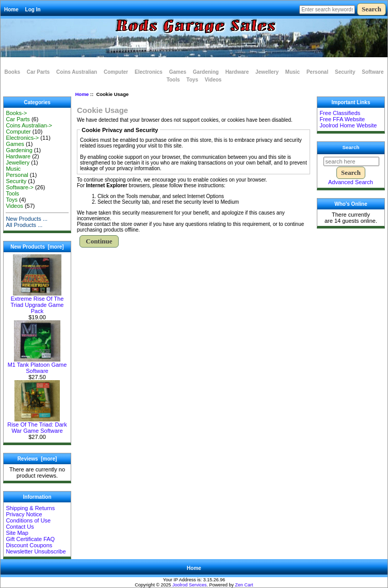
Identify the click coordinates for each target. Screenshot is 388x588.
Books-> (16, 113)
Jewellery (267, 72)
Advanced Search (351, 182)
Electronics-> (22, 138)
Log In (33, 10)
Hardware (237, 72)
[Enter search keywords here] (327, 10)
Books (13, 72)
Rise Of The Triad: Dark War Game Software (37, 425)
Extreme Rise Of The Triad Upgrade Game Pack (37, 302)
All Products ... (24, 225)
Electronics (149, 72)
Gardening (206, 72)
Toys (192, 80)
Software (373, 72)
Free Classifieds (340, 113)
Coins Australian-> (29, 125)
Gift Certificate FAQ (30, 539)
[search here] (351, 161)
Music (293, 72)
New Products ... (27, 219)
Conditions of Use (28, 520)
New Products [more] (37, 247)
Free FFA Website (342, 119)
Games (178, 72)
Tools (173, 80)
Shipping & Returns (30, 508)
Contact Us (20, 527)
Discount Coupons (29, 545)
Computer (116, 72)
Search (351, 147)
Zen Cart (244, 585)
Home (11, 10)
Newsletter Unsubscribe (36, 551)
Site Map (17, 533)
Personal (317, 72)
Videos (213, 80)
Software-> (20, 187)
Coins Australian (77, 72)
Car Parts (38, 72)
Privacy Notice (24, 514)
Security (345, 72)
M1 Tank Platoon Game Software (37, 365)
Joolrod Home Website (348, 125)
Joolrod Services (190, 585)
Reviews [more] (37, 459)
